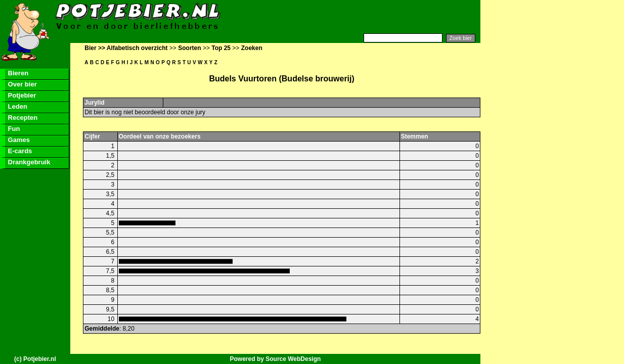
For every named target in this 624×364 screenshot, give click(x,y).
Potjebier (21, 95)
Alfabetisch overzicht (137, 48)
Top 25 (221, 48)
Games (18, 140)
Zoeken (252, 48)
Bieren (17, 73)
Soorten (189, 48)
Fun (13, 129)
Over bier (21, 84)
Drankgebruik (28, 162)
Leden (17, 106)
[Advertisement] (357, 17)
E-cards (19, 151)
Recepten (22, 118)
